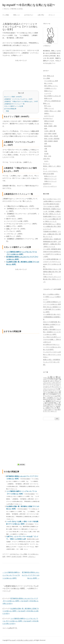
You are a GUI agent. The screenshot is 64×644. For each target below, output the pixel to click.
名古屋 (46, 154)
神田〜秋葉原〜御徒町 (51, 141)
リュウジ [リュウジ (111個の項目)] (48, 396)
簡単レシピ (17, 15)
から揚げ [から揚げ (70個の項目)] (56, 379)
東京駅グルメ (48, 123)
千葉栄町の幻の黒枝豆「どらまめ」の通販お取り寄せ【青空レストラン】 (52, 234)
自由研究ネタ (47, 184)
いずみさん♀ (32, 557)
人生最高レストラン (50, 88)
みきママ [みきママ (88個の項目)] (58, 383)
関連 (7, 111)
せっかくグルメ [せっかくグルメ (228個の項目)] (54, 381)
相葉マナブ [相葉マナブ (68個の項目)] (51, 410)
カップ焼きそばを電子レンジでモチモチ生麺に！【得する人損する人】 (52, 339)
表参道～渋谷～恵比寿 (51, 136)
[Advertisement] (21, 75)
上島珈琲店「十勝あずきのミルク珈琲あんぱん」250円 (21, 101)
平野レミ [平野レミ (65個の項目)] (56, 403)
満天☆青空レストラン (51, 86)
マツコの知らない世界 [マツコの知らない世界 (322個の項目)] (52, 393)
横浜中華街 (48, 146)
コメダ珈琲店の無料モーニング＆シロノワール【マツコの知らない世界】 (11, 575)
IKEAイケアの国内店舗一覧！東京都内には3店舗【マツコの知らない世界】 (52, 324)
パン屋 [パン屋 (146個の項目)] (58, 389)
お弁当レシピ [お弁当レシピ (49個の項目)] (46, 379)
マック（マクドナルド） (51, 171)
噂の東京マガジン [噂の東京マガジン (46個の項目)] (53, 399)
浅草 (46, 144)
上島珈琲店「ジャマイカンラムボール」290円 (18, 99)
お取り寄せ (41, 15)
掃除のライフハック (50, 179)
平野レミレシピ (49, 108)
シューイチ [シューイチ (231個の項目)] (54, 386)
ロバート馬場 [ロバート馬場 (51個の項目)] (54, 396)
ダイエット (52, 15)
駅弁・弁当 (48, 156)
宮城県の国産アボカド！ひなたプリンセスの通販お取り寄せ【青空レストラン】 (52, 219)
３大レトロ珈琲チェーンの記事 (14, 106)
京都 (46, 151)
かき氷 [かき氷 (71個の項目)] (51, 379)
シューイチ (48, 93)
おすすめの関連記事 (10, 109)
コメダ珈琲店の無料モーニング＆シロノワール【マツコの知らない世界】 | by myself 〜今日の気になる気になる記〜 (20, 621)
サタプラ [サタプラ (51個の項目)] (47, 386)
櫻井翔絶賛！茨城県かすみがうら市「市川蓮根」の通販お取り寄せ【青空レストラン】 (52, 211)
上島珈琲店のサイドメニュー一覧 (14, 104)
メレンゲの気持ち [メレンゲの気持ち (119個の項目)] (51, 394)
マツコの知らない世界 (51, 81)
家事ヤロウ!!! (48, 98)
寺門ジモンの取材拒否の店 (52, 101)
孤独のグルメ (48, 91)
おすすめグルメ (29, 15)
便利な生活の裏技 (49, 174)
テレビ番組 (6, 15)
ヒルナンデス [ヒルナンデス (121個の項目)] (47, 390)
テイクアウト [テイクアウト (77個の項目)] (56, 387)
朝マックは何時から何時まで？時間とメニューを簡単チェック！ (52, 297)
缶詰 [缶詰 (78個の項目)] (56, 410)
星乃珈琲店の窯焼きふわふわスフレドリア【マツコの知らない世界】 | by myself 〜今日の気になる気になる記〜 (20, 601)
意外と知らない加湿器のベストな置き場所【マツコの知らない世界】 (52, 309)
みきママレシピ (49, 116)
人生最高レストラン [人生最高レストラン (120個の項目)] (53, 398)
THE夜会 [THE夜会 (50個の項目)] (45, 378)
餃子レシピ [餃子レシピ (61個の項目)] (54, 411)
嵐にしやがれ (48, 83)
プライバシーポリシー (50, 186)
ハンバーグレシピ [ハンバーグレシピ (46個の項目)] (51, 389)
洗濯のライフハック (50, 181)
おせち (46, 161)
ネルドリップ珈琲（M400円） (13, 97)
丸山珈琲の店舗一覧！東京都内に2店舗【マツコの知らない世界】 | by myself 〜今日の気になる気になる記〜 (21, 611)
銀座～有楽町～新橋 (50, 126)
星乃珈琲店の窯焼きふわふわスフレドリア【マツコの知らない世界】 (31, 575)
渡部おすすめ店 (49, 121)
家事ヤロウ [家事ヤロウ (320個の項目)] (51, 401)
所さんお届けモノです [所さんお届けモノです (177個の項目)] (52, 404)
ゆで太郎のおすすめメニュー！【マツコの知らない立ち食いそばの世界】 (52, 347)
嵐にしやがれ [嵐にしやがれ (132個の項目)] (49, 403)
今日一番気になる (49, 76)
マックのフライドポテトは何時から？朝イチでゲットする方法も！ (52, 354)
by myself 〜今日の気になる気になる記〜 (29, 5)
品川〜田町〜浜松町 (50, 134)
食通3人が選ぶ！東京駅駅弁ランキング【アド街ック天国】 (52, 362)
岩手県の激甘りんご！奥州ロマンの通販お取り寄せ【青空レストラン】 (52, 226)
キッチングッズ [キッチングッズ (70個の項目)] (51, 384)
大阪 (46, 149)
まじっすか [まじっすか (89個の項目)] (52, 383)
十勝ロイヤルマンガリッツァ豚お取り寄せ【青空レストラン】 (52, 279)
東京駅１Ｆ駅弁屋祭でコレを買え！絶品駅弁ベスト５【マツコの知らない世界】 (52, 332)
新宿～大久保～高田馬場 (52, 139)
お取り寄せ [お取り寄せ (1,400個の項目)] (54, 377)
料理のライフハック (50, 176)
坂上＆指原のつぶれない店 (52, 96)
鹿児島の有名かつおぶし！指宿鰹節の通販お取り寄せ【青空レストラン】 (52, 272)
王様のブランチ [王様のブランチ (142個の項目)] (51, 408)
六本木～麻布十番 (50, 131)
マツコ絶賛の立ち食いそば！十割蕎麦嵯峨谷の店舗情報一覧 (52, 317)
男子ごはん (48, 106)
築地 (46, 128)
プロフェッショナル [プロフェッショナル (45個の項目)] (57, 391)
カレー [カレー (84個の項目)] (45, 384)
